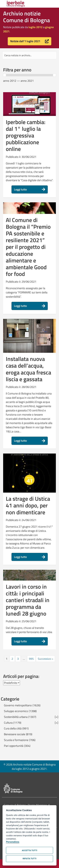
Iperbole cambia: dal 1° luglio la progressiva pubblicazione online (26, 135)
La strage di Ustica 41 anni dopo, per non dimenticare (28, 505)
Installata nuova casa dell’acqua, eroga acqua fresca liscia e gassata (28, 369)
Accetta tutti (29, 850)
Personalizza (13, 842)
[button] (29, 41)
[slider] (5, 75)
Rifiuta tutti (29, 859)
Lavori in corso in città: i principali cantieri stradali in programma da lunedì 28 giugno (28, 600)
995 (31, 659)
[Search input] (29, 55)
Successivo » (45, 659)
